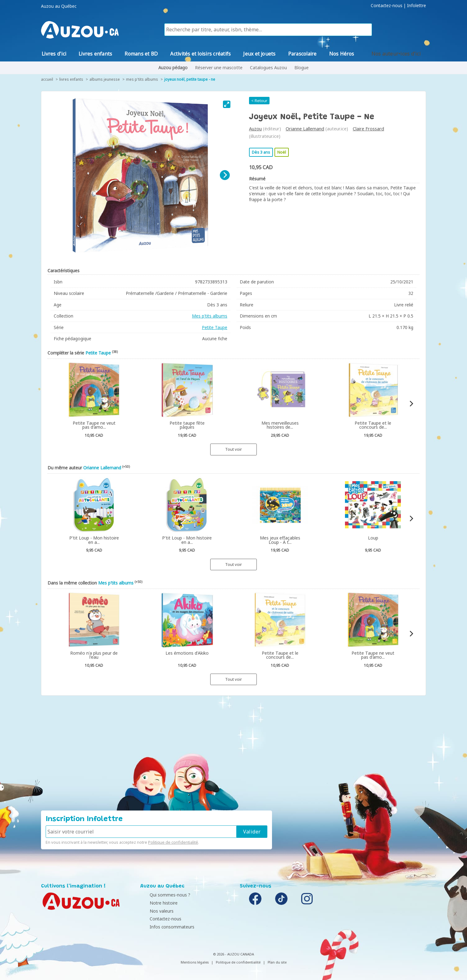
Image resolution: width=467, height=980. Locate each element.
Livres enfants (71, 79)
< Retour (259, 101)
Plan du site (277, 962)
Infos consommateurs (164, 927)
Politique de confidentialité (173, 842)
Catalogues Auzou (268, 68)
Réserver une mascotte (219, 68)
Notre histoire (156, 903)
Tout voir (233, 449)
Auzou (255, 129)
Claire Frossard (368, 129)
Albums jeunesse (105, 79)
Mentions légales (195, 962)
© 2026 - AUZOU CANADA (233, 954)
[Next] (225, 175)
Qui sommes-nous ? (162, 895)
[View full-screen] (227, 104)
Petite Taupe (215, 327)
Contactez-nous (387, 6)
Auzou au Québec (59, 6)
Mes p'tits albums (142, 79)
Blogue (302, 68)
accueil (47, 79)
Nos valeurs (154, 911)
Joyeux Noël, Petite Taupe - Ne (190, 79)
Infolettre (417, 6)
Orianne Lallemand (305, 129)
